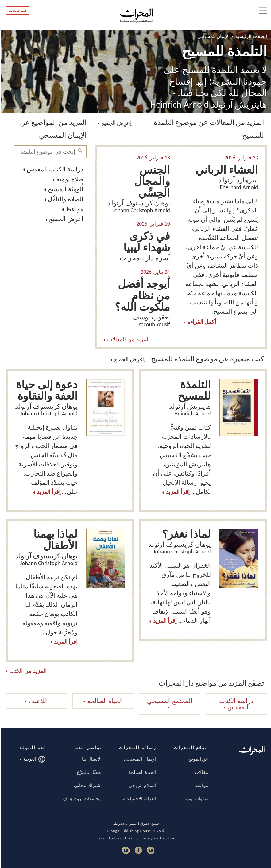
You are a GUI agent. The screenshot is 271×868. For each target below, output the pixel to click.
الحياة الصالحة (104, 701)
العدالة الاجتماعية (139, 799)
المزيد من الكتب (27, 671)
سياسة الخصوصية (158, 838)
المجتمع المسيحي (169, 701)
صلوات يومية (195, 799)
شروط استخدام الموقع (118, 838)
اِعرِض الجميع (65, 219)
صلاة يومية (69, 179)
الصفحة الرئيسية (250, 36)
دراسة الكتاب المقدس (54, 169)
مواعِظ (74, 209)
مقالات (200, 772)
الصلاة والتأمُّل (65, 199)
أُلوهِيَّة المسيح (65, 189)
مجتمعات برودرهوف (81, 799)
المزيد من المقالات (128, 340)
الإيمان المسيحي (213, 36)
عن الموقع (197, 759)
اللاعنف (37, 701)
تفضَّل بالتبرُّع (88, 772)
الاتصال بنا (91, 759)
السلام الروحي (141, 786)
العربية (31, 759)
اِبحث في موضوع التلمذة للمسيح (79, 151)
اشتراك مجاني (17, 11)
